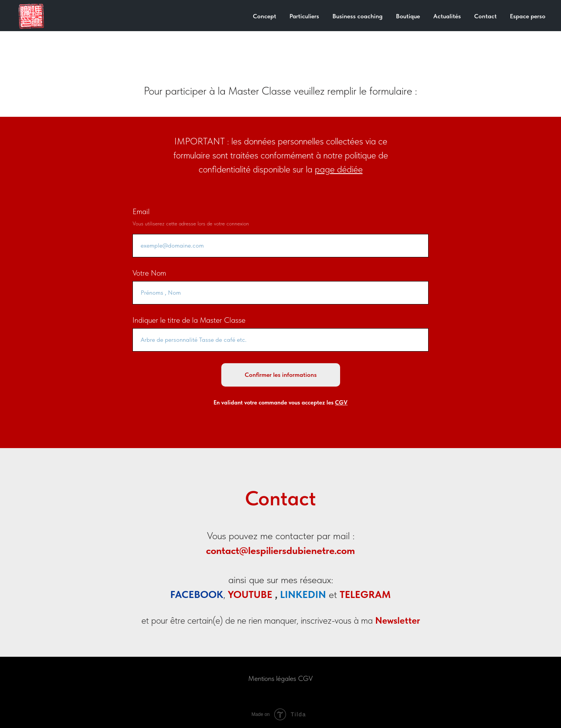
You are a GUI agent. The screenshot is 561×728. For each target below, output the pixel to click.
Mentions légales (272, 678)
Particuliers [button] (304, 16)
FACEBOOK (197, 594)
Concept (265, 16)
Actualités (447, 16)
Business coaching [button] (357, 16)
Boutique (408, 16)
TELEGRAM (365, 594)
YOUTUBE (250, 594)
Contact (485, 16)
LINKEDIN (303, 594)
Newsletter (398, 620)
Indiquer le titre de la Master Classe (189, 320)
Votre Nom (149, 273)
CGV (305, 678)
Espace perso (528, 16)
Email (141, 211)
